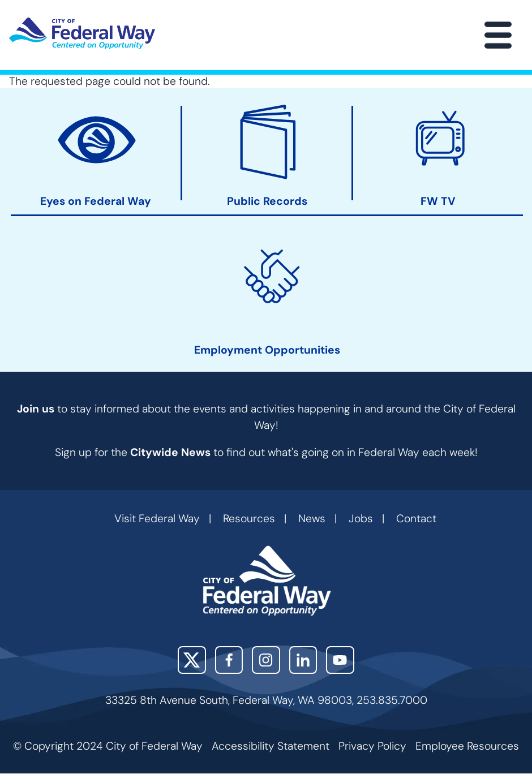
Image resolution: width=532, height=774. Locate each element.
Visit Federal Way (157, 519)
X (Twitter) (192, 660)
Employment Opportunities (267, 351)
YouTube (340, 660)
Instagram (266, 660)
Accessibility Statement (271, 746)
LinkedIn (303, 660)
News (312, 519)
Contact (416, 519)
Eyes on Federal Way (96, 202)
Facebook (229, 660)
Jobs (361, 519)
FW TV (438, 202)
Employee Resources (467, 746)
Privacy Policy (372, 746)
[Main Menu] (498, 35)
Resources (249, 519)
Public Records (267, 202)
